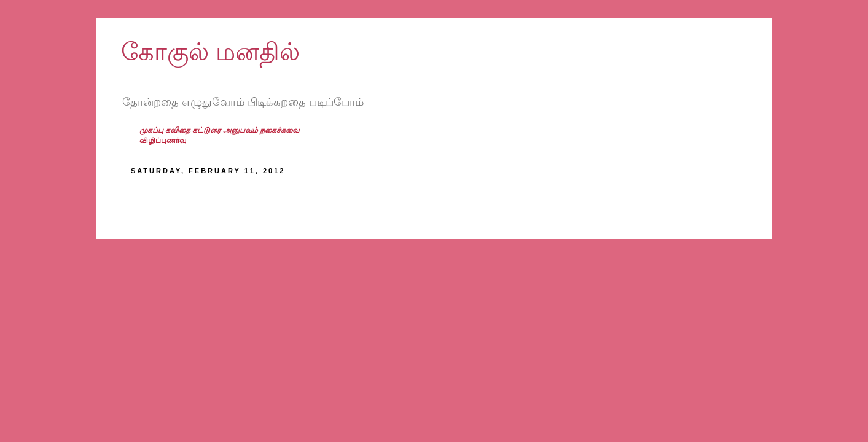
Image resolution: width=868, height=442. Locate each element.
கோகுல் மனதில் (210, 52)
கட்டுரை (207, 130)
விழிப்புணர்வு (163, 141)
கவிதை (179, 130)
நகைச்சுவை (280, 130)
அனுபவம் (241, 130)
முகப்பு (152, 130)
